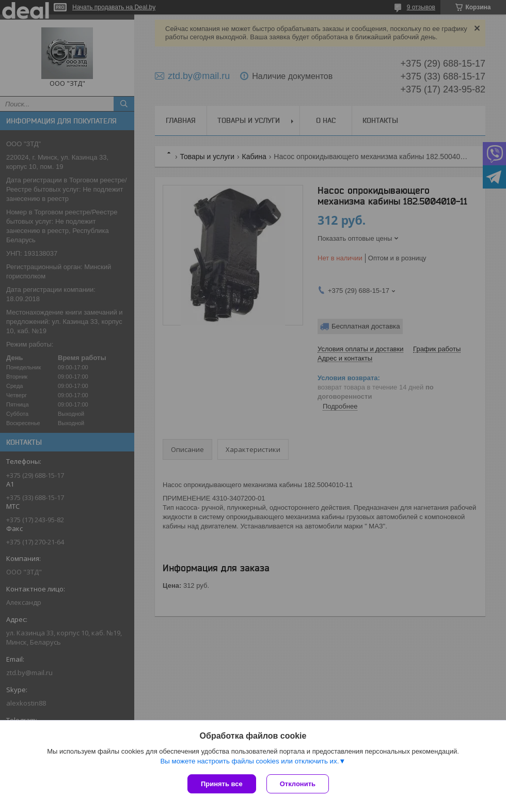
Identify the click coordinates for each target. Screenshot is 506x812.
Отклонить (298, 784)
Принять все (222, 784)
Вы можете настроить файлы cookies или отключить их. (249, 761)
